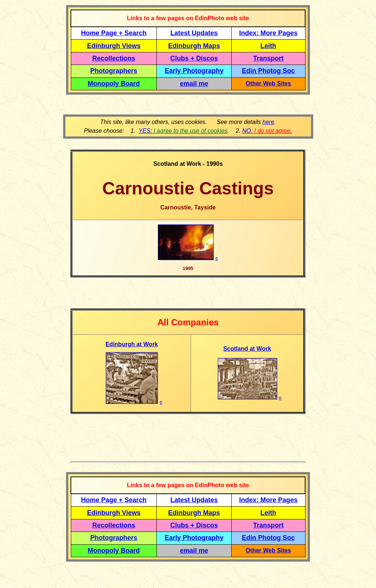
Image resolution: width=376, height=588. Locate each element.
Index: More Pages (268, 33)
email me (194, 84)
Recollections (114, 58)
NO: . (267, 131)
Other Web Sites (268, 83)
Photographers (114, 71)
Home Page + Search (114, 33)
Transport (268, 58)
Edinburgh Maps (194, 46)
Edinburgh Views (114, 46)
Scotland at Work (247, 349)
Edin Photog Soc (268, 71)
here (268, 122)
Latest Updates (194, 33)
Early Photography (194, 71)
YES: (183, 131)
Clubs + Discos (194, 58)
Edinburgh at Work (132, 344)
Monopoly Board (114, 84)
